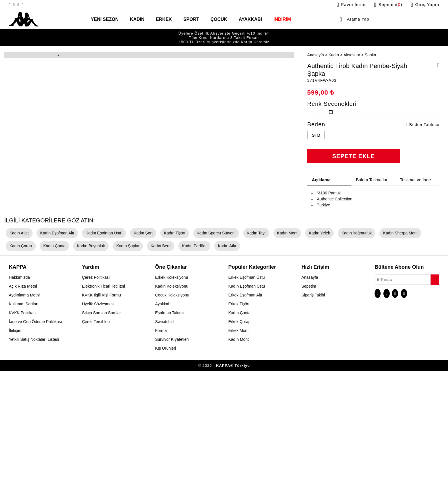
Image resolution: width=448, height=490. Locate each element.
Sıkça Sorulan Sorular (101, 431)
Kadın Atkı (185, 364)
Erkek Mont (238, 449)
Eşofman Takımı (169, 431)
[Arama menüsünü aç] (343, 20)
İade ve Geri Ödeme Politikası (33, 440)
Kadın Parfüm (153, 364)
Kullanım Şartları (24, 423)
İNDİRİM (275, 20)
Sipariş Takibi (313, 414)
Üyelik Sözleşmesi (98, 423)
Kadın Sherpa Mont (385, 352)
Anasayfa (315, 48)
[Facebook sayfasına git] (25, 5)
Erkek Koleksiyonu (171, 396)
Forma (161, 449)
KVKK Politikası (23, 431)
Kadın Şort (139, 352)
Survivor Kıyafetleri (172, 458)
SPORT (191, 20)
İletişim (15, 449)
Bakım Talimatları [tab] (373, 198)
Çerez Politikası (96, 396)
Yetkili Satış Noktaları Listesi (33, 458)
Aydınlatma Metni (24, 414)
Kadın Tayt (248, 352)
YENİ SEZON (111, 20)
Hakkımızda (19, 396)
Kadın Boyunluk (54, 364)
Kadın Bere (121, 364)
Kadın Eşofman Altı (56, 352)
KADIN (141, 20)
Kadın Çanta (20, 364)
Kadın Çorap (423, 352)
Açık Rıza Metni (22, 405)
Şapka (365, 48)
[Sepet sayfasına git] (385, 5)
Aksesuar (348, 48)
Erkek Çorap (239, 440)
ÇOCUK (217, 20)
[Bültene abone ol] (434, 397)
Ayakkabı (163, 423)
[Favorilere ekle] (437, 59)
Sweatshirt (165, 440)
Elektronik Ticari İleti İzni (103, 405)
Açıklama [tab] (321, 198)
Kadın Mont (278, 352)
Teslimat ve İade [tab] (416, 198)
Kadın (331, 48)
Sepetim (308, 405)
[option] (224, 34)
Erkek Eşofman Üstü (246, 396)
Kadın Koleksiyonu (171, 405)
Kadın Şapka (89, 364)
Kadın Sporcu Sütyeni (210, 352)
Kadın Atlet (19, 352)
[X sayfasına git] (18, 5)
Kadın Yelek (308, 352)
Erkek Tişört (239, 423)
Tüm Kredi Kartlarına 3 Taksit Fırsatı (224, 34)
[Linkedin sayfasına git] (31, 5)
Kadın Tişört (170, 352)
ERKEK (166, 20)
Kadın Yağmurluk (343, 352)
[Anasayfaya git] (24, 19)
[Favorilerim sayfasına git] (345, 5)
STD (316, 152)
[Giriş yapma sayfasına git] (424, 5)
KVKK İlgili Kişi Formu (101, 414)
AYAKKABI (246, 20)
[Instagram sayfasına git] (11, 5)
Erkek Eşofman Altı (245, 414)
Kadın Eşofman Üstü (101, 352)
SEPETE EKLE (354, 174)
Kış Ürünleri (165, 467)
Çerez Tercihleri (96, 440)
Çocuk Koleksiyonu (172, 414)
